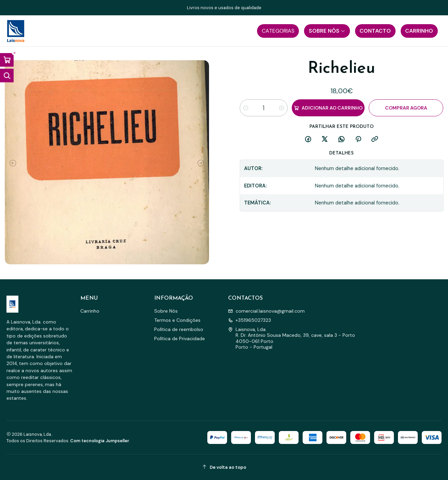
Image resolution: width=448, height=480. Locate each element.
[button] (278, 31)
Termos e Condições (177, 320)
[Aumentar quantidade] (282, 108)
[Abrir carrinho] (7, 60)
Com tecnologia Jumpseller (100, 441)
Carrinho (90, 311)
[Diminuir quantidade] (246, 108)
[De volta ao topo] (224, 467)
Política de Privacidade (180, 338)
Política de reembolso (179, 329)
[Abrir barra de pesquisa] (7, 76)
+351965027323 (250, 320)
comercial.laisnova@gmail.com (266, 311)
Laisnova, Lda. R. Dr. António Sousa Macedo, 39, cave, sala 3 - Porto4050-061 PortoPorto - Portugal (292, 338)
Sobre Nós (166, 311)
